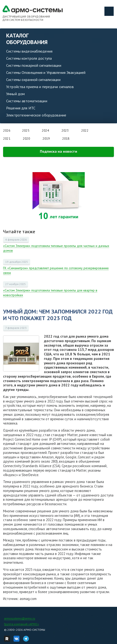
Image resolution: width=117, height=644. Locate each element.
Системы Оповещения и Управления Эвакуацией (46, 72)
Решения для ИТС (21, 108)
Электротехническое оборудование (36, 115)
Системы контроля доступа (29, 58)
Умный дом (15, 94)
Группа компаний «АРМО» (21, 624)
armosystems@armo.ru (20, 618)
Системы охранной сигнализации (33, 80)
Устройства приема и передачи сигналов (40, 87)
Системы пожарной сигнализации (34, 65)
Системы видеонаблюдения (29, 51)
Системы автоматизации (27, 101)
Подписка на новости (58, 151)
